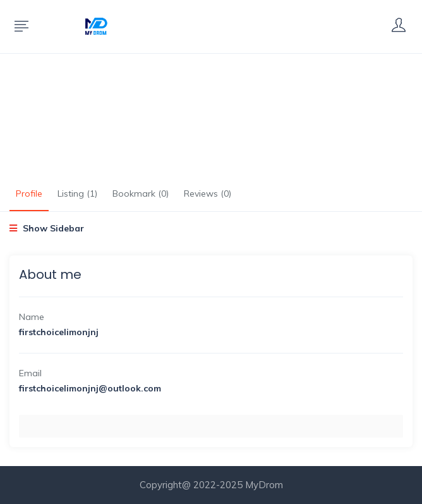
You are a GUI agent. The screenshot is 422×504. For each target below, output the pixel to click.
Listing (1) (77, 194)
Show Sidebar (47, 228)
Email (30, 373)
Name (32, 317)
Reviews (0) (208, 194)
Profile (29, 194)
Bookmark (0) (141, 194)
